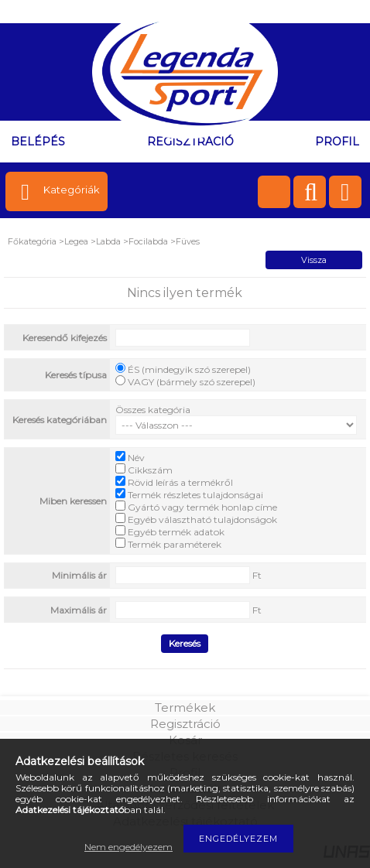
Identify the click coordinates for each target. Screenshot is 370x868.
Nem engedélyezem (128, 847)
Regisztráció (185, 724)
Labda (108, 241)
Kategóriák (72, 190)
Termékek (185, 707)
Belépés (38, 142)
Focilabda (148, 241)
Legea (76, 241)
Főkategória (32, 241)
